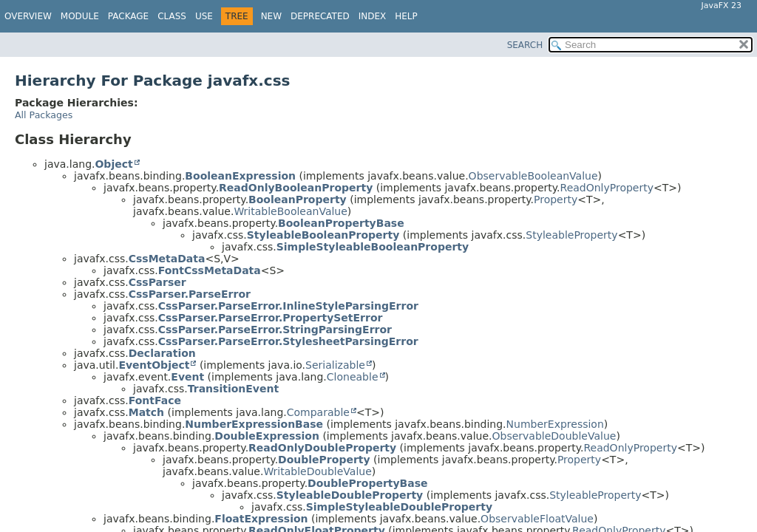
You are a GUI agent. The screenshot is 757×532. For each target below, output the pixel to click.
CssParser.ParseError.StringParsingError (275, 330)
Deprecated (320, 16)
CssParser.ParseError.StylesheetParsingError (288, 341)
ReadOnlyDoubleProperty (322, 448)
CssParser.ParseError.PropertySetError (271, 318)
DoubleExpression (267, 436)
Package (128, 16)
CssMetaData (167, 259)
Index (373, 16)
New (271, 16)
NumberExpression (555, 424)
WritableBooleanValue (290, 211)
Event (187, 377)
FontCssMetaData (210, 270)
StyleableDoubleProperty (350, 495)
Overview (28, 16)
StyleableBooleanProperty (323, 235)
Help (406, 16)
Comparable (318, 412)
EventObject (154, 365)
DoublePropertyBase (368, 483)
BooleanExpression (240, 176)
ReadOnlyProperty (607, 188)
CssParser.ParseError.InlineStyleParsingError (288, 306)
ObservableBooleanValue (533, 176)
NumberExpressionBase (254, 424)
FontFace (155, 400)
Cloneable (353, 377)
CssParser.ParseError (190, 294)
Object (113, 164)
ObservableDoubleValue (554, 436)
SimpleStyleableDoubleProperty (399, 507)
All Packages (44, 115)
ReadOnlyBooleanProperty (296, 188)
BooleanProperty (298, 199)
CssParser (157, 282)
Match (146, 412)
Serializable (335, 365)
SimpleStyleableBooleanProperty (373, 247)
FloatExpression (261, 519)
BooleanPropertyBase (341, 223)
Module (80, 16)
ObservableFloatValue (537, 519)
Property (556, 199)
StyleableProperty (571, 235)
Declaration (162, 353)
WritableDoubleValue (317, 471)
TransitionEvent (233, 389)
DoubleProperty (324, 460)
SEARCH (525, 45)
